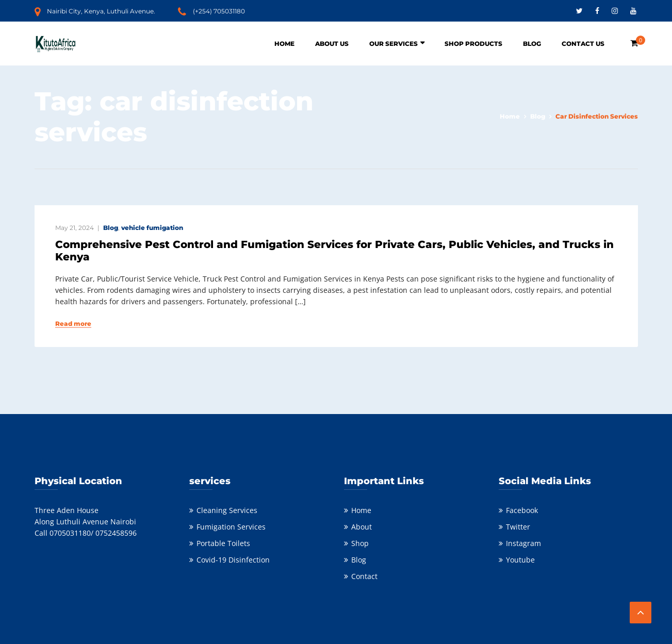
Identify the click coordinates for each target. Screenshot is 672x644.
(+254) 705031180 (219, 11)
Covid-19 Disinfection (233, 560)
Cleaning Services (227, 510)
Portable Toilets (223, 543)
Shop (360, 543)
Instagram (523, 543)
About (362, 527)
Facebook (522, 510)
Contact (364, 576)
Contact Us (583, 44)
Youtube (520, 560)
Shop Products (473, 44)
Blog (532, 44)
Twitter (518, 527)
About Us (332, 44)
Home (284, 44)
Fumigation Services (231, 527)
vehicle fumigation (152, 228)
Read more (73, 324)
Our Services (394, 44)
